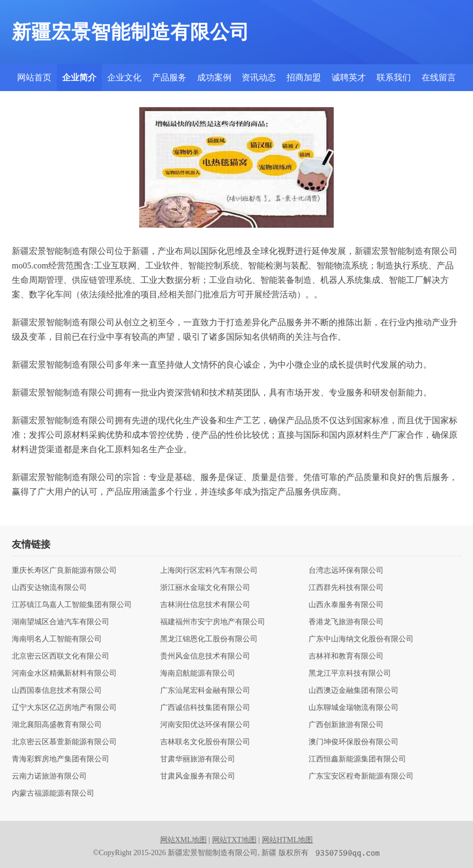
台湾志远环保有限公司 (346, 571)
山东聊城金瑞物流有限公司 (354, 708)
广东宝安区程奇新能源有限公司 (361, 776)
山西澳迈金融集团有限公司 (354, 691)
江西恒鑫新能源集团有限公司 (357, 759)
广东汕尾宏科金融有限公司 (205, 691)
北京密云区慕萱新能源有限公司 (64, 742)
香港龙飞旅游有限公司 (346, 622)
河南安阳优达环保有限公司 (205, 725)
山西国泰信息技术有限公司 (57, 691)
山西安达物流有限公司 (49, 588)
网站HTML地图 (288, 840)
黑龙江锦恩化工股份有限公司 (209, 639)
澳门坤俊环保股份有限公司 (354, 742)
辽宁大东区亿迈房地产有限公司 (64, 708)
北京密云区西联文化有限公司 (61, 656)
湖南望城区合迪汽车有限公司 (61, 622)
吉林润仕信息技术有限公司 (205, 605)
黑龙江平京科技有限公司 (350, 674)
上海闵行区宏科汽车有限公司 (209, 571)
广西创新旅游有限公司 (346, 725)
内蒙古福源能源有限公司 (53, 794)
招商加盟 (304, 77)
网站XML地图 (183, 840)
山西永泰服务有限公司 (346, 605)
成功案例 (214, 77)
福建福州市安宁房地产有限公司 (213, 622)
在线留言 (439, 77)
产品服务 (169, 77)
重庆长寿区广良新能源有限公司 (64, 571)
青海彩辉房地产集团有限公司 (61, 759)
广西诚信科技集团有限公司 (205, 708)
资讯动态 (259, 77)
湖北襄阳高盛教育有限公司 (57, 725)
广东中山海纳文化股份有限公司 (361, 639)
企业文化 (124, 77)
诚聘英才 (349, 77)
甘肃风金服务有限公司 (198, 776)
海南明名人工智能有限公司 (57, 639)
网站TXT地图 (234, 840)
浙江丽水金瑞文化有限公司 (205, 588)
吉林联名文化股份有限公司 (205, 742)
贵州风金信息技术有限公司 (205, 656)
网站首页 (34, 77)
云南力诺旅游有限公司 (49, 776)
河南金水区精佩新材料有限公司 (64, 674)
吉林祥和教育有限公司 (346, 656)
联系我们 (394, 77)
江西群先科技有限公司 (346, 588)
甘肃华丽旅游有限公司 (198, 759)
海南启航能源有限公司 (198, 674)
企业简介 (79, 77)
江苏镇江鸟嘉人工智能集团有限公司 (72, 605)
